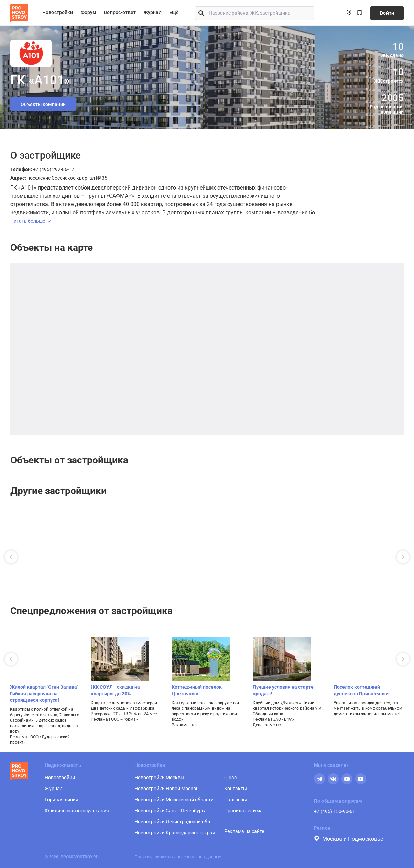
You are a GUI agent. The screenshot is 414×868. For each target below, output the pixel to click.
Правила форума (243, 811)
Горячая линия (62, 800)
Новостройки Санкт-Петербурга (171, 811)
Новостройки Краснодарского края (175, 833)
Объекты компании (43, 104)
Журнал (152, 12)
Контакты (236, 789)
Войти (387, 13)
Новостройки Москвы (159, 778)
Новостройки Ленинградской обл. (173, 822)
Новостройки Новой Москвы (167, 789)
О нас (230, 778)
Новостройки (58, 12)
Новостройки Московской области (174, 800)
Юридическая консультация (77, 811)
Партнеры (236, 800)
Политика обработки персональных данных (178, 857)
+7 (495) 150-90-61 (335, 811)
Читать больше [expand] (30, 221)
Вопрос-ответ (120, 12)
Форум (89, 12)
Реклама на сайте (244, 831)
